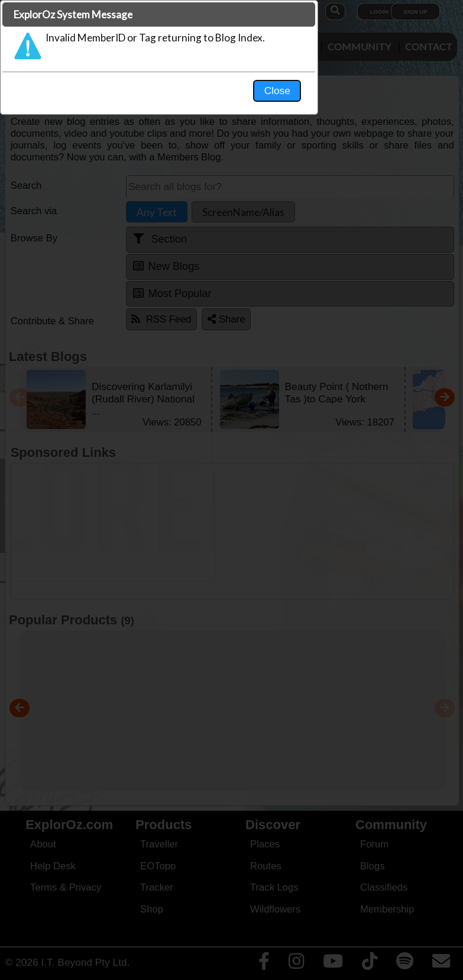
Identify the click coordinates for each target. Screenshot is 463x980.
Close (342, 246)
